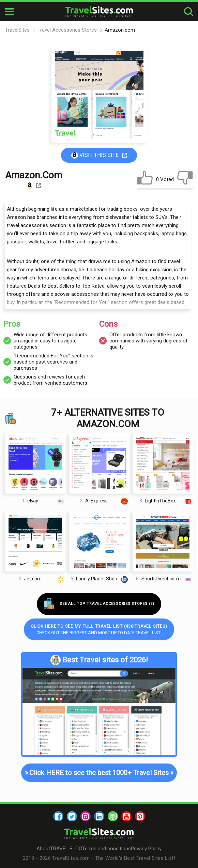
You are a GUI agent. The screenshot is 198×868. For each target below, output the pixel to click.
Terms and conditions (106, 849)
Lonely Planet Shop (100, 579)
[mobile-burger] (9, 12)
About (43, 849)
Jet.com (42, 579)
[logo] (99, 12)
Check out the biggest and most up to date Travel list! (99, 629)
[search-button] (188, 12)
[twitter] (72, 816)
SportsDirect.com (164, 579)
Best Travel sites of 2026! (99, 660)
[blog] (113, 816)
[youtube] (126, 816)
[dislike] (185, 179)
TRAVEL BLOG (66, 849)
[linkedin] (99, 816)
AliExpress (104, 501)
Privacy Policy (146, 849)
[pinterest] (140, 816)
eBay (43, 501)
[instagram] (86, 816)
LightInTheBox (166, 501)
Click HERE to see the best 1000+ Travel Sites (99, 773)
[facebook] (58, 816)
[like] (145, 179)
